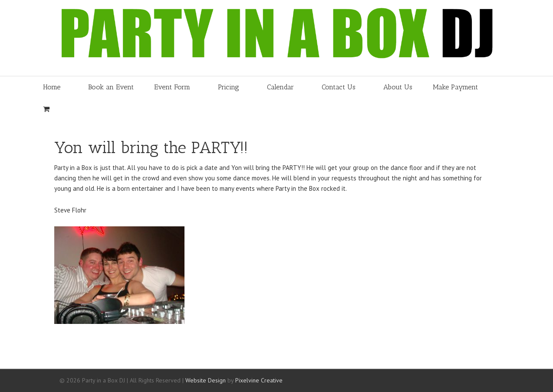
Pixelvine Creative (259, 380)
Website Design (206, 380)
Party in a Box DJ (220, 38)
